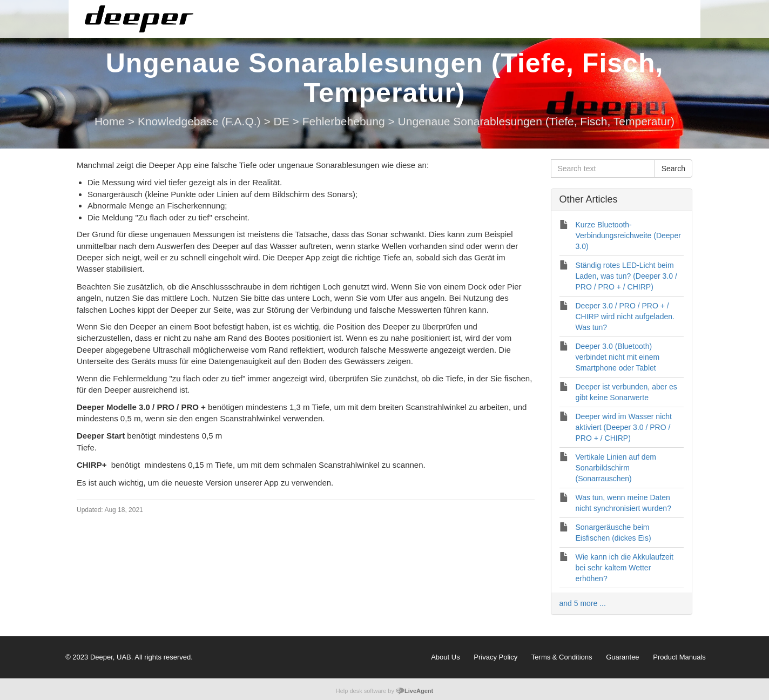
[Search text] (603, 169)
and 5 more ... (583, 603)
